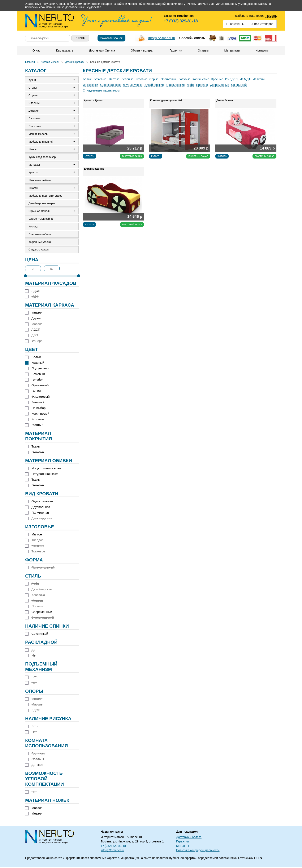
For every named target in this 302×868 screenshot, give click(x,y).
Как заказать (65, 50)
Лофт (191, 85)
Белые (87, 79)
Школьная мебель (40, 181)
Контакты (262, 50)
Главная (30, 62)
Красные (217, 79)
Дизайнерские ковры (42, 204)
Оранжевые (169, 79)
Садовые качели (39, 250)
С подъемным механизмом (101, 90)
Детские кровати (75, 62)
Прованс (202, 85)
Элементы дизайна (41, 219)
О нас (36, 50)
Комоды (34, 227)
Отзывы (203, 50)
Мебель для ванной (41, 142)
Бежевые (100, 79)
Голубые (184, 79)
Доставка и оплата (189, 838)
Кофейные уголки (40, 243)
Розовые (142, 79)
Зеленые (127, 79)
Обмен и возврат (142, 50)
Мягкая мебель (38, 134)
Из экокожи (90, 85)
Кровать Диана (93, 101)
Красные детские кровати (105, 62)
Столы (33, 88)
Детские (34, 111)
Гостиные (34, 119)
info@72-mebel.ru (162, 38)
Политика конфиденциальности (198, 851)
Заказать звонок (111, 38)
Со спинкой (239, 85)
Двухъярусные (133, 85)
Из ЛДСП (231, 79)
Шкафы (33, 188)
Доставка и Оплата (102, 50)
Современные (220, 85)
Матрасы (34, 165)
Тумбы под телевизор (42, 157)
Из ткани (259, 79)
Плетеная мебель (40, 235)
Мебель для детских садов (45, 196)
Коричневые (201, 79)
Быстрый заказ (132, 156)
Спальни (34, 103)
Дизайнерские (154, 85)
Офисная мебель (39, 212)
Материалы (232, 50)
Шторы (33, 150)
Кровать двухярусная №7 (166, 101)
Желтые (114, 79)
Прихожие (35, 126)
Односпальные (111, 85)
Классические (175, 85)
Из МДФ (245, 79)
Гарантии (176, 50)
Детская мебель (50, 62)
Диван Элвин (225, 101)
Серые (154, 79)
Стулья (33, 95)
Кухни (32, 80)
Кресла (33, 173)
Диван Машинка (94, 169)
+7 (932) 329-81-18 (181, 21)
